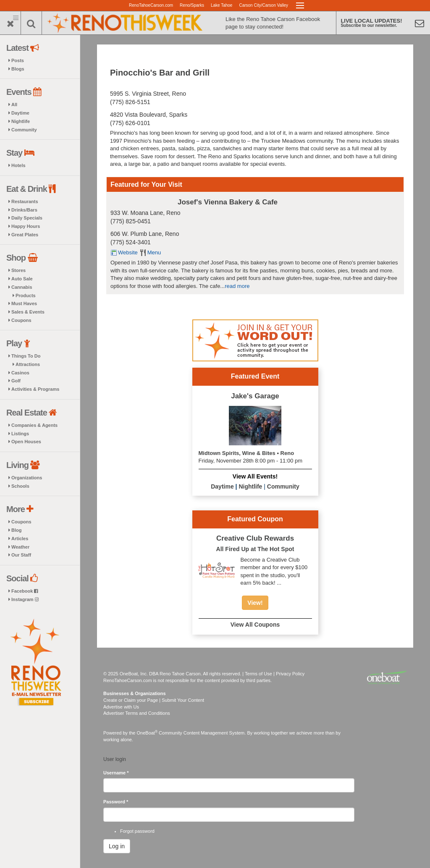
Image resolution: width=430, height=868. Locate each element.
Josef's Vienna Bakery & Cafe (228, 202)
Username (116, 773)
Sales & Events (28, 312)
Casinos (20, 373)
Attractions (28, 364)
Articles (20, 539)
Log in (117, 846)
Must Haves (24, 303)
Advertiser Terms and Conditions (137, 713)
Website (128, 252)
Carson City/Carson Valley (264, 5)
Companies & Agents (34, 425)
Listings (20, 434)
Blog (16, 530)
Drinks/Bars (24, 210)
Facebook (25, 591)
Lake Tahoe (222, 5)
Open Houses (26, 442)
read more (237, 286)
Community (24, 130)
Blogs (18, 69)
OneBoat (147, 733)
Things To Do (26, 356)
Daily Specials (27, 218)
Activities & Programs (35, 389)
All (14, 105)
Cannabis (22, 287)
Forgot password (137, 831)
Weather (20, 547)
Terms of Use (258, 674)
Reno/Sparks (192, 5)
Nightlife (21, 121)
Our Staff (21, 555)
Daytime (20, 113)
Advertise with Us (121, 707)
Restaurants (25, 201)
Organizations (27, 478)
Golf (16, 381)
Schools (20, 486)
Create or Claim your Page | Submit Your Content (154, 700)
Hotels (18, 165)
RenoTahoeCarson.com (151, 5)
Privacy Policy (290, 674)
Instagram (25, 599)
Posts (18, 60)
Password (116, 802)
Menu (154, 252)
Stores (18, 270)
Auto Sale (22, 279)
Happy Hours (26, 226)
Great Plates (25, 235)
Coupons (21, 320)
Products (26, 295)
